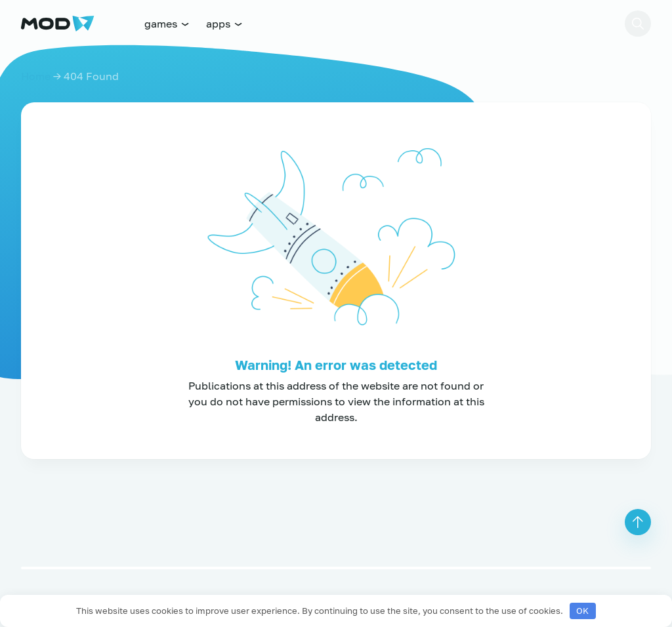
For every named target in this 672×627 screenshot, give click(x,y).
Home (36, 76)
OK (582, 611)
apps (225, 24)
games (167, 24)
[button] (638, 24)
